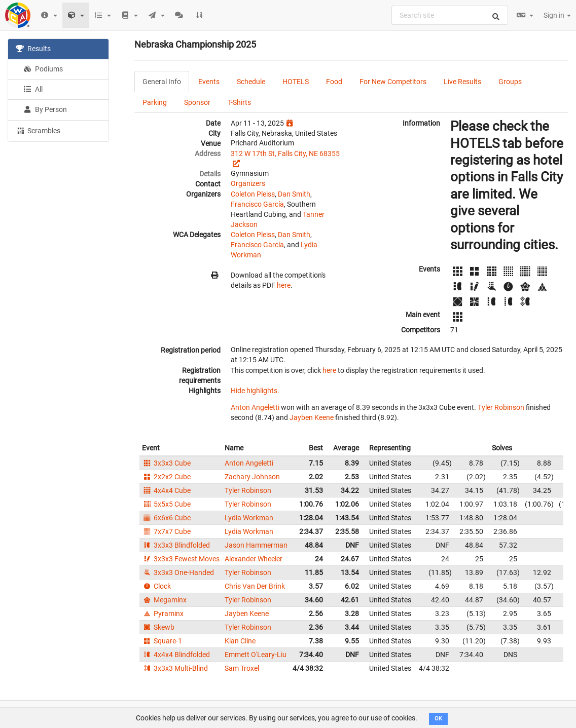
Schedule (251, 82)
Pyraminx (163, 614)
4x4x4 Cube (166, 490)
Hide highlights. (255, 391)
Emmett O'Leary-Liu (256, 655)
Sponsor (197, 102)
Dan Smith (294, 194)
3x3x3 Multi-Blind (175, 668)
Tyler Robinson (501, 407)
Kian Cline (240, 641)
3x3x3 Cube (166, 463)
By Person (45, 109)
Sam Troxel (242, 668)
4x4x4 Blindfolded (176, 655)
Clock (156, 586)
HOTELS (296, 82)
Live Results (462, 82)
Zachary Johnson (252, 477)
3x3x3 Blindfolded (176, 545)
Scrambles (38, 130)
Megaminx (164, 600)
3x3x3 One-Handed (178, 572)
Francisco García (257, 204)
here (284, 285)
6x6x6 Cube (166, 518)
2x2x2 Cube (166, 477)
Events (209, 82)
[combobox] (450, 15)
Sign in (557, 15)
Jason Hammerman (256, 545)
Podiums (43, 69)
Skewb (158, 627)
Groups (510, 82)
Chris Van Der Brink (255, 586)
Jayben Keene (312, 417)
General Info (162, 82)
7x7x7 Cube (166, 531)
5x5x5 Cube (166, 504)
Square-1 (162, 641)
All (33, 89)
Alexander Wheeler (254, 559)
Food (334, 82)
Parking (155, 102)
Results (33, 49)
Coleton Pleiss (253, 194)
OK (438, 719)
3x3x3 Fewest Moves (181, 559)
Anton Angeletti (255, 407)
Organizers (248, 183)
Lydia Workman (249, 518)
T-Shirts (239, 102)
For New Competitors (393, 82)
